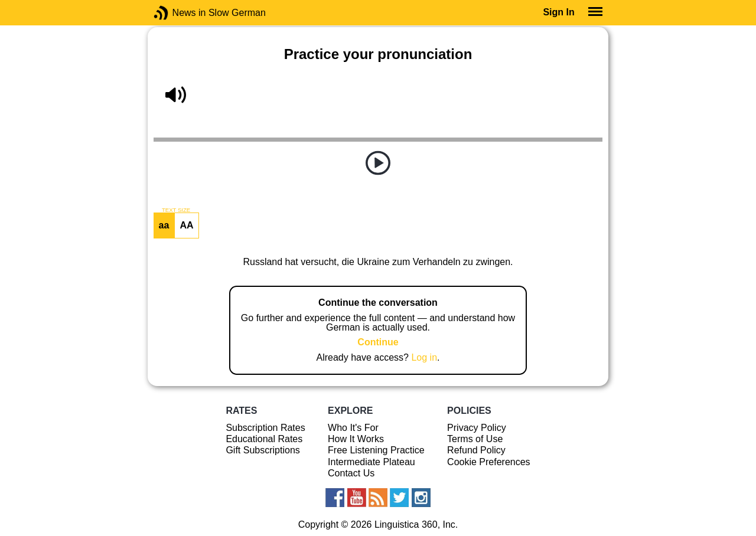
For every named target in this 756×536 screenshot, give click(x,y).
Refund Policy (476, 450)
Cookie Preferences (489, 462)
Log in (424, 357)
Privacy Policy (477, 428)
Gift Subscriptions (263, 450)
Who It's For (353, 428)
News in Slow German (179, 13)
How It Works (356, 439)
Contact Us (351, 473)
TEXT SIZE (176, 210)
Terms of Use (475, 439)
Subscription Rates (265, 428)
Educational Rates (264, 439)
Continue (378, 342)
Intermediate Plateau (372, 462)
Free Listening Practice (376, 450)
